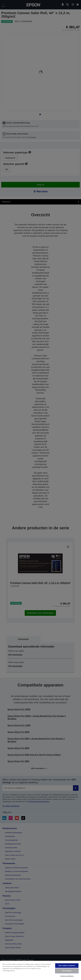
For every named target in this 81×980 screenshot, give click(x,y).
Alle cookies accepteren (67, 965)
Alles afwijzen (67, 971)
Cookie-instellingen (67, 976)
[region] (40, 970)
